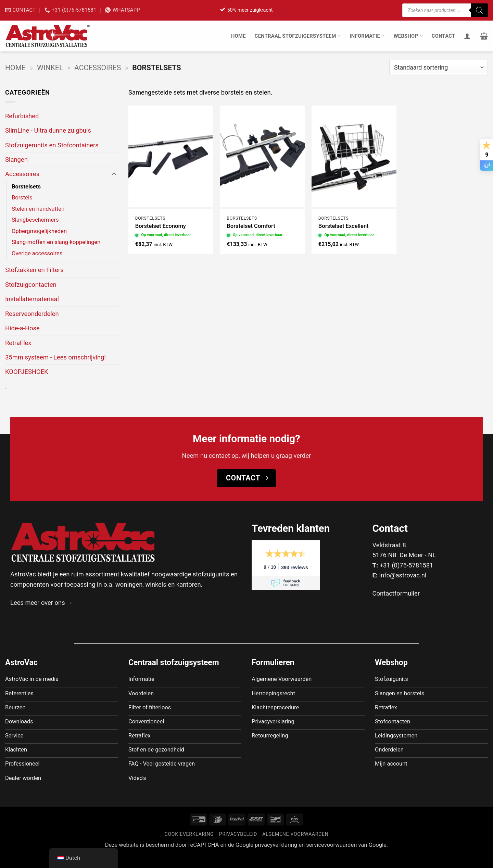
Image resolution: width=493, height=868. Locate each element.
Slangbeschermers (35, 220)
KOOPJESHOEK (27, 372)
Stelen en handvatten (38, 209)
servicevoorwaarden (331, 858)
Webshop (408, 36)
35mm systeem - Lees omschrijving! (55, 357)
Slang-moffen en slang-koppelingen (56, 242)
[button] (484, 36)
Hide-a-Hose (22, 328)
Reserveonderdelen (32, 314)
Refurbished (22, 116)
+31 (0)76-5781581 (407, 565)
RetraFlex (18, 343)
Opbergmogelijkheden (39, 231)
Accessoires (98, 68)
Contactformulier (396, 593)
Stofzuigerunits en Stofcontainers (52, 145)
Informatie (367, 36)
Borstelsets (26, 187)
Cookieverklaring (189, 847)
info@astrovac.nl (403, 575)
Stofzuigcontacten (31, 285)
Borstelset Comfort (251, 226)
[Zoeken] (479, 10)
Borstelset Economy (161, 226)
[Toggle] (114, 174)
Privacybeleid (238, 847)
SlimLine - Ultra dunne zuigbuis (48, 130)
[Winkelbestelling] (439, 68)
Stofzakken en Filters (34, 270)
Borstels (22, 198)
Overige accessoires (37, 253)
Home (238, 36)
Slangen (16, 160)
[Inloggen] (467, 36)
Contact (444, 36)
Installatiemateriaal (32, 299)
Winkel (50, 68)
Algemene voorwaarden (295, 847)
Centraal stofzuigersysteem (298, 36)
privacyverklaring (276, 858)
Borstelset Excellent (344, 226)
